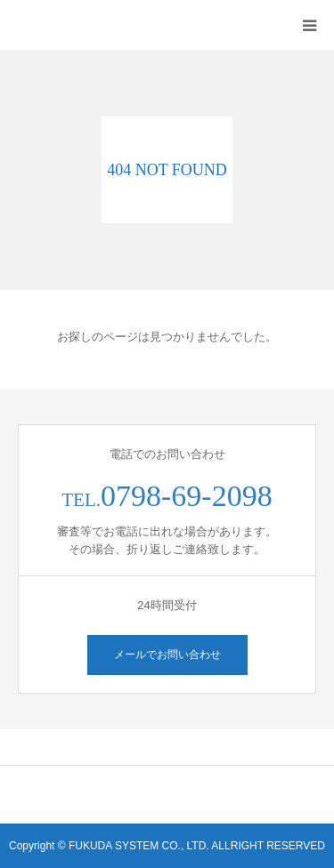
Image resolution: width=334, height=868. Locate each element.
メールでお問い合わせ (167, 655)
